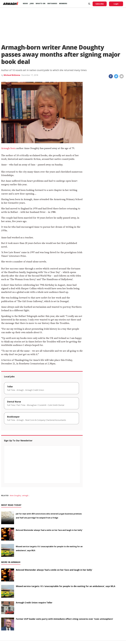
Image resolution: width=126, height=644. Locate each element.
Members (63, 3)
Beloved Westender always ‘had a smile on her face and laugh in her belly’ (49, 530)
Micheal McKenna (12, 75)
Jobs (32, 3)
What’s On (40, 3)
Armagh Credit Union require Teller (34, 603)
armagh (25, 495)
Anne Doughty (15, 495)
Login (116, 4)
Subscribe (100, 4)
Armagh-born (8, 148)
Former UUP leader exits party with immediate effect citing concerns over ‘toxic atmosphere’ (64, 619)
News (25, 3)
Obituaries (52, 3)
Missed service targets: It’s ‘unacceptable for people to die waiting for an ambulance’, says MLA (66, 586)
